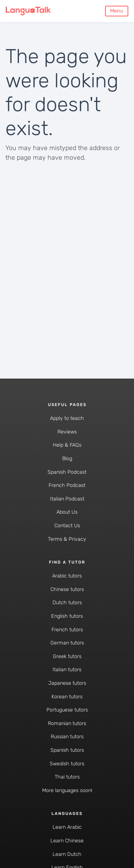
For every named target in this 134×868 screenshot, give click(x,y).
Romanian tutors (67, 723)
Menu (117, 11)
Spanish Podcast (67, 472)
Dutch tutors (67, 603)
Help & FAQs (67, 445)
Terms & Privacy (67, 539)
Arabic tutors (67, 576)
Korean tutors (67, 697)
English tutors (67, 616)
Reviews (67, 432)
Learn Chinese (67, 841)
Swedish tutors (67, 764)
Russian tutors (67, 737)
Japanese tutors (67, 683)
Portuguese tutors (67, 710)
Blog (67, 459)
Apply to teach (67, 418)
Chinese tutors (67, 589)
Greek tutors (67, 656)
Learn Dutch (67, 854)
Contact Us (67, 526)
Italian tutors (67, 670)
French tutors (67, 630)
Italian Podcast (67, 499)
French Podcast (67, 485)
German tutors (67, 643)
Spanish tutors (67, 750)
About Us (67, 512)
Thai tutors (67, 777)
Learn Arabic (67, 827)
